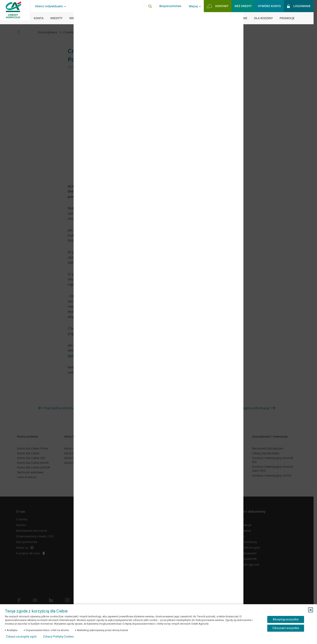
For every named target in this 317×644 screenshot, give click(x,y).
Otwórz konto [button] (269, 6)
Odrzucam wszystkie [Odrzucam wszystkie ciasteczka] (286, 628)
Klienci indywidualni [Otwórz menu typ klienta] (49, 6)
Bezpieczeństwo (170, 6)
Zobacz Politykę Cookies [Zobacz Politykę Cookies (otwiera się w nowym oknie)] (58, 637)
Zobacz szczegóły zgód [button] (21, 637)
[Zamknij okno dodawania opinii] (235, 18)
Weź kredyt (243, 6)
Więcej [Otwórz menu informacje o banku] (193, 6)
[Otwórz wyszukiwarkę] (150, 6)
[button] (311, 610)
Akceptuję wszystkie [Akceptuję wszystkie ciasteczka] (286, 619)
